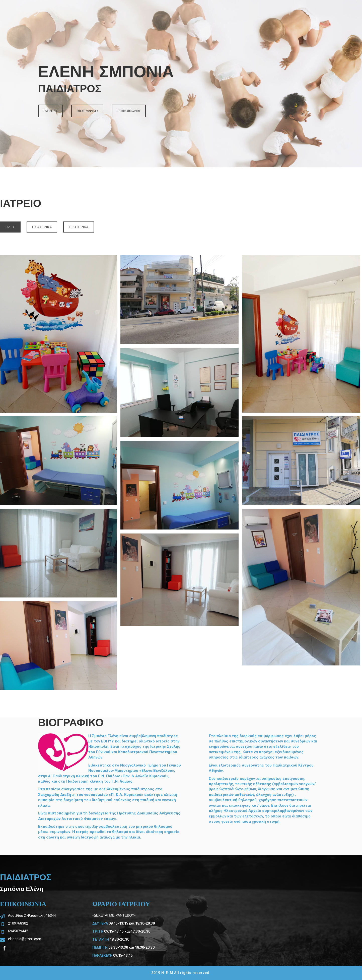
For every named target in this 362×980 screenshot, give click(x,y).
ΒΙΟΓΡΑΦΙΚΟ (87, 111)
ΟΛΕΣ (10, 227)
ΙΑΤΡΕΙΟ (50, 111)
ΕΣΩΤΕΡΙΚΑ (42, 227)
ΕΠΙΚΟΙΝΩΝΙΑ (129, 111)
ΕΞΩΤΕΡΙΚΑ (79, 227)
